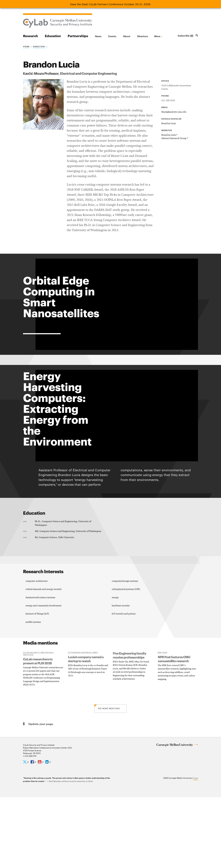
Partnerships (78, 36)
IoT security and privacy (124, 683)
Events (112, 36)
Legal (196, 849)
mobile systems (34, 692)
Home (26, 46)
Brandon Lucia (169, 124)
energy (116, 664)
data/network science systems (41, 664)
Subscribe (186, 35)
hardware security (121, 673)
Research (30, 36)
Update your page (41, 794)
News (98, 36)
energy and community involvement (44, 673)
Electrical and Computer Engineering (88, 73)
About (127, 36)
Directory (143, 36)
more (157, 36)
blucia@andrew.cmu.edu (174, 112)
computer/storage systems (125, 645)
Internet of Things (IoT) (38, 683)
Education (53, 36)
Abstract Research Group (175, 139)
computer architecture (37, 645)
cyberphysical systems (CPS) (126, 655)
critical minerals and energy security (44, 655)
